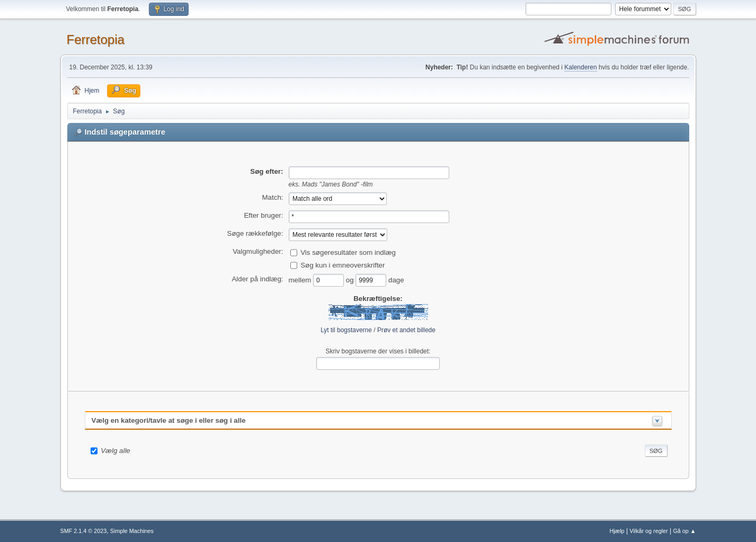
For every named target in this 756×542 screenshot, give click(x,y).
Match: (273, 197)
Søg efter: (266, 171)
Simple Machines (132, 531)
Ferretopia (96, 39)
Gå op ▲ (684, 531)
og (351, 279)
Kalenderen (580, 67)
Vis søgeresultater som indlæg (348, 252)
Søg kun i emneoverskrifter (343, 265)
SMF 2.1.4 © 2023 (84, 531)
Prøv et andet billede (406, 330)
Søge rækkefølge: (255, 233)
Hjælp (617, 531)
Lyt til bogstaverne (346, 330)
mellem (301, 279)
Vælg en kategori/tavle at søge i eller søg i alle (169, 420)
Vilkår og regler (648, 531)
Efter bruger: (263, 215)
